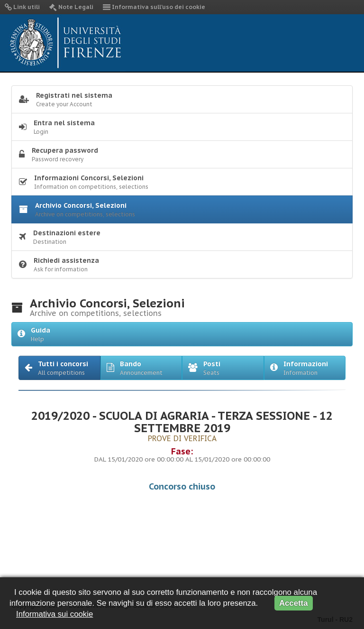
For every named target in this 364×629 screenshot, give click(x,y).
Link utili (22, 7)
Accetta (294, 603)
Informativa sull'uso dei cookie (154, 7)
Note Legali (71, 7)
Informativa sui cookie (55, 614)
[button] (59, 368)
